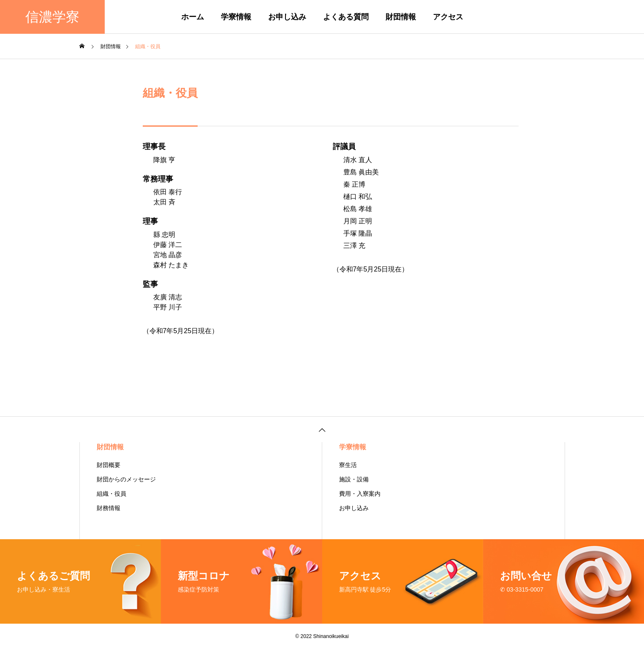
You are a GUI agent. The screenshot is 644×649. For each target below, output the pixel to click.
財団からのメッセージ (126, 479)
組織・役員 (111, 494)
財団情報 (401, 17)
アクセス (448, 17)
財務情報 (109, 508)
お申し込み (287, 17)
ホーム (193, 17)
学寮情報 (236, 17)
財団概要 (109, 465)
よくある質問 (346, 17)
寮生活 (348, 465)
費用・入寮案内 (360, 494)
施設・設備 (354, 479)
